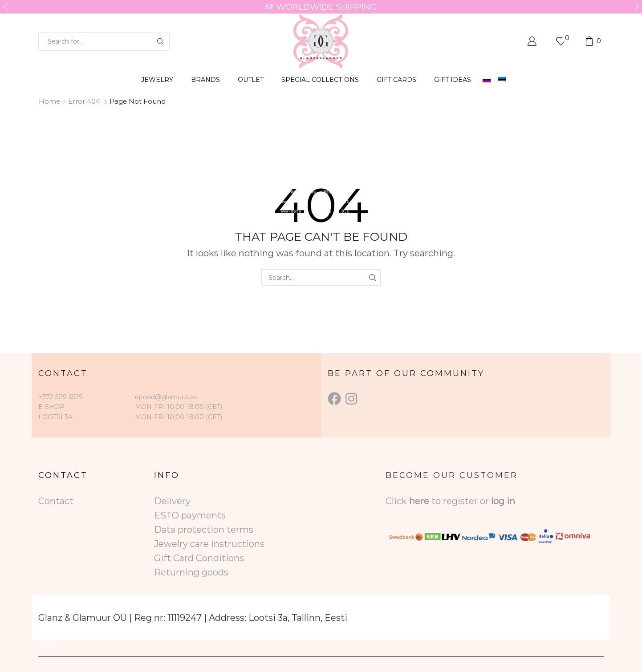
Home (49, 101)
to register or (461, 501)
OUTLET (251, 80)
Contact (56, 501)
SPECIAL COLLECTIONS (320, 80)
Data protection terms (204, 530)
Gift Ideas (453, 80)
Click (397, 501)
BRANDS (205, 80)
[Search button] (160, 41)
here (419, 501)
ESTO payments (190, 515)
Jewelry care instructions (209, 544)
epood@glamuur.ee (166, 397)
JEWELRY (157, 80)
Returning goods (191, 572)
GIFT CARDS (396, 80)
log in (503, 501)
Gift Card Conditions (199, 558)
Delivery (172, 501)
